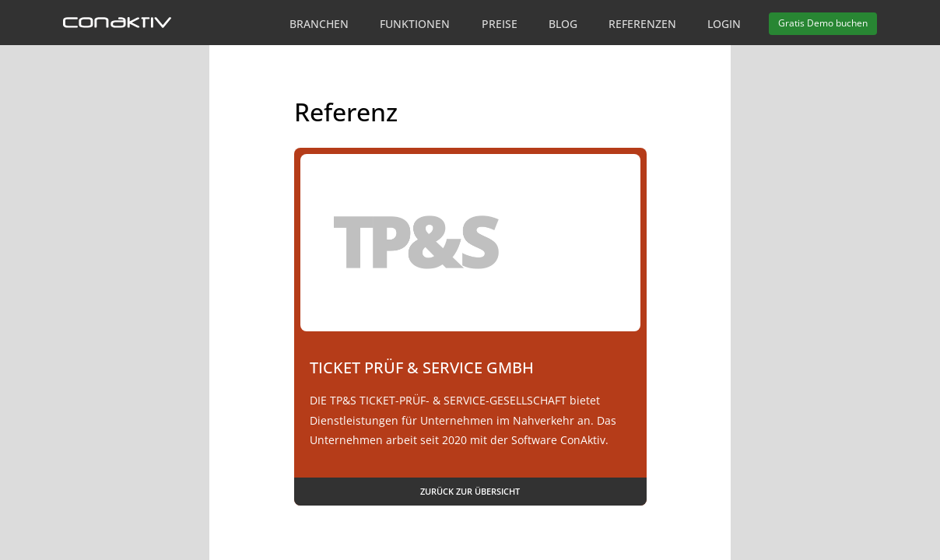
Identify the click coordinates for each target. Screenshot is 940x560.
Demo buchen (823, 23)
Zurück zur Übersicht (470, 491)
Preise (500, 24)
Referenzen (642, 24)
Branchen (319, 24)
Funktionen (415, 24)
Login (724, 24)
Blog (563, 24)
